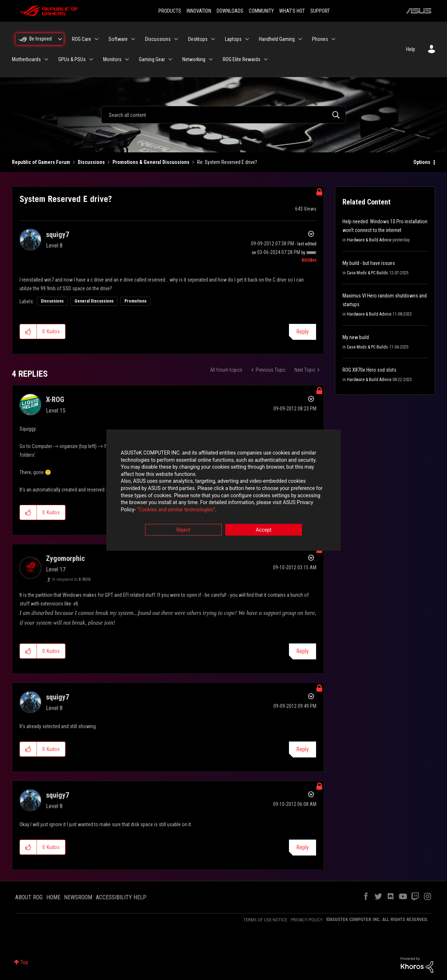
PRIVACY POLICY (307, 920)
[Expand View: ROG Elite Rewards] (266, 59)
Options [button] (422, 162)
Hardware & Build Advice (369, 240)
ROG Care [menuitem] (82, 39)
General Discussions (94, 301)
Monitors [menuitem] (112, 59)
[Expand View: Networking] (211, 59)
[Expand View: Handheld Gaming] (300, 39)
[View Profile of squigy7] (58, 235)
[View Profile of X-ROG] (55, 400)
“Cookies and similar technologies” (176, 510)
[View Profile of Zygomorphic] (65, 558)
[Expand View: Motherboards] (46, 59)
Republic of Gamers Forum (41, 162)
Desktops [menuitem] (198, 39)
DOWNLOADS (230, 11)
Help (411, 49)
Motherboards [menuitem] (26, 59)
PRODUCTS (170, 11)
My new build (356, 337)
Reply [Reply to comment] (303, 651)
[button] (28, 331)
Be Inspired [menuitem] (41, 39)
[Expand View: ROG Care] (97, 39)
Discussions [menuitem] (158, 39)
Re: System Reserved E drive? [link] (227, 162)
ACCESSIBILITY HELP (121, 897)
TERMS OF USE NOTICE (265, 920)
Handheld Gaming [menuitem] (277, 39)
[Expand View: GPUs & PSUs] (91, 59)
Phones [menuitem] (320, 39)
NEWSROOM (78, 897)
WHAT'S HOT (292, 11)
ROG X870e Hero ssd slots (369, 370)
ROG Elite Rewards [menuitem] (242, 59)
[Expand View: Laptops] (247, 39)
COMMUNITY (261, 11)
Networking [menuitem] (194, 59)
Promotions (135, 301)
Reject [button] (184, 530)
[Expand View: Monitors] (127, 59)
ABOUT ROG (29, 897)
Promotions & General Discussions (151, 162)
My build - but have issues (369, 263)
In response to (71, 579)
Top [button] (24, 962)
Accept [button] (264, 530)
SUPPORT (320, 11)
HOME (53, 897)
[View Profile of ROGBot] (309, 260)
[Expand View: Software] (133, 39)
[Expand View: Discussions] (176, 39)
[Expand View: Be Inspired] (60, 39)
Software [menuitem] (118, 39)
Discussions (91, 162)
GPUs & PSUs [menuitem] (72, 59)
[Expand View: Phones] (333, 39)
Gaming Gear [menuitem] (152, 59)
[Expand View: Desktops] (213, 39)
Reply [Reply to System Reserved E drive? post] (303, 332)
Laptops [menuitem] (233, 39)
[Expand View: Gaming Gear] (170, 59)
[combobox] (223, 115)
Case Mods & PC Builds (367, 273)
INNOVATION (199, 11)
